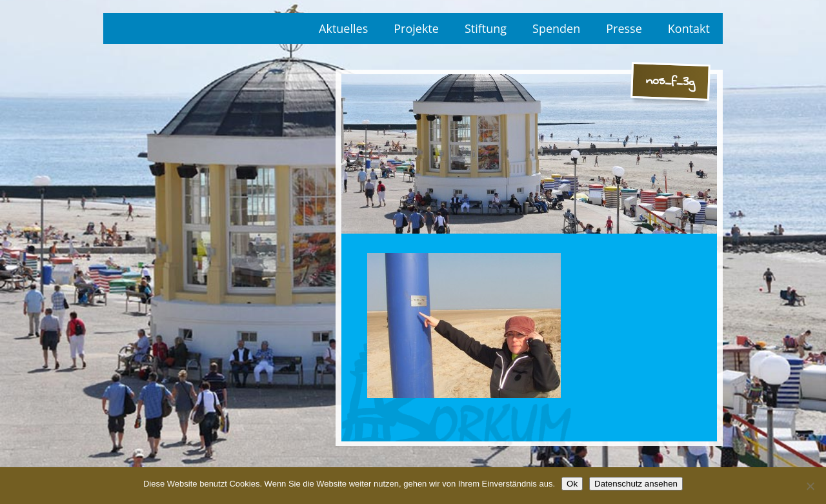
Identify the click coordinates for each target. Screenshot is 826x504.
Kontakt (689, 28)
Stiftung (486, 28)
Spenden (556, 28)
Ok (572, 484)
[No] (810, 486)
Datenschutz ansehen (636, 484)
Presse (624, 28)
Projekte (416, 28)
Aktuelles (343, 28)
